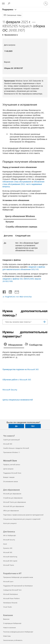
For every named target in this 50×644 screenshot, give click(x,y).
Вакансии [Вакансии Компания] (6, 619)
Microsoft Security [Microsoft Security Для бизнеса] (9, 540)
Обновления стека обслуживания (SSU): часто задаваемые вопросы (23, 184)
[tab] (20, 217)
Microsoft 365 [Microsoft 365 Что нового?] (8, 444)
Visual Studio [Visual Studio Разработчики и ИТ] (7, 607)
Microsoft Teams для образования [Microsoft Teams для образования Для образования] (15, 502)
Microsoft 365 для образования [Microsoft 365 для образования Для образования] (14, 506)
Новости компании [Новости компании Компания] (9, 628)
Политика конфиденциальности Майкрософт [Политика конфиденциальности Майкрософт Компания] (18, 632)
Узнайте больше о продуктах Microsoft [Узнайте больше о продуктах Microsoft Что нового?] (16, 448)
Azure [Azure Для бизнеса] (5, 544)
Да (16, 426)
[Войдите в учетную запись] (46, 4)
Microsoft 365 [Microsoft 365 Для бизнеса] (8, 552)
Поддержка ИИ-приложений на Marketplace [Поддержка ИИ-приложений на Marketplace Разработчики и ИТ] (18, 586)
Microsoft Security (10, 390)
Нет (33, 426)
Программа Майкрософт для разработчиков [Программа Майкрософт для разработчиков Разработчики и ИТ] (18, 577)
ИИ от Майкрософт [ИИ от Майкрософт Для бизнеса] (10, 535)
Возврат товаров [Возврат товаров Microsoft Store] (9, 477)
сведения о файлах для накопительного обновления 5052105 (24, 268)
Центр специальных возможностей (18, 400)
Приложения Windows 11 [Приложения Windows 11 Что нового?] (12, 452)
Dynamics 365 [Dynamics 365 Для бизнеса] (8, 548)
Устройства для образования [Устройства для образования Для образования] (13, 498)
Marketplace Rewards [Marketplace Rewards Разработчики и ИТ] (10, 603)
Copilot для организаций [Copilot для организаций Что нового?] (11, 440)
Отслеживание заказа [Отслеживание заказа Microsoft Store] (11, 481)
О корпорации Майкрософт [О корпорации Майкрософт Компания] (12, 623)
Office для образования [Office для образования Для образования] (11, 511)
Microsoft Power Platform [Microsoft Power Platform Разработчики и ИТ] (11, 598)
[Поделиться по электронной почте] (16, 291)
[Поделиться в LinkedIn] (9, 291)
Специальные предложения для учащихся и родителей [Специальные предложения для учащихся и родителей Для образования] (22, 519)
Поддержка (8, 9)
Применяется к (11, 35)
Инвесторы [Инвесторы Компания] (7, 636)
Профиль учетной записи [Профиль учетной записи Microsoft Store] (12, 465)
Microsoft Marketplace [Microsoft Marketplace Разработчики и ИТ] (11, 594)
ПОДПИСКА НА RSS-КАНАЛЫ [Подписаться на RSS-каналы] (18, 297)
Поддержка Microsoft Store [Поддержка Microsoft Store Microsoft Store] (12, 473)
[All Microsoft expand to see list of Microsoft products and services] (3, 4)
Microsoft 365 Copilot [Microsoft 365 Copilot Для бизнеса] (10, 561)
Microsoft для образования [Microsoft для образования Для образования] (12, 494)
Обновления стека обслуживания (17, 182)
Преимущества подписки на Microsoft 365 (21, 369)
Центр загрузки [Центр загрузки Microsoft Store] (8, 469)
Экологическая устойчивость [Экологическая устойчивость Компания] (13, 640)
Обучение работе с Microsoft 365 (17, 380)
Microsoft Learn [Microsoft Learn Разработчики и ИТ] (8, 581)
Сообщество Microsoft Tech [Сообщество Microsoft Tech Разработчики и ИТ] (12, 590)
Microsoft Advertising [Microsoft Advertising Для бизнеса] (10, 557)
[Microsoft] (25, 2)
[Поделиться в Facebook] (4, 291)
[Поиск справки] (9, 3)
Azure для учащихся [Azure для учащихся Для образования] (10, 523)
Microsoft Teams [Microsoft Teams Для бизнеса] (9, 565)
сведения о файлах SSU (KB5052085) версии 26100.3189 (22, 280)
